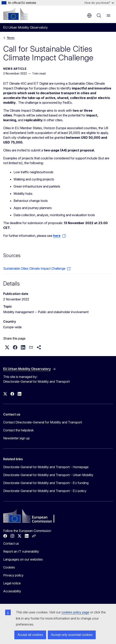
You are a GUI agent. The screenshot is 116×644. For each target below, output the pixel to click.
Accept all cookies (30, 635)
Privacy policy (13, 575)
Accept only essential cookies (72, 635)
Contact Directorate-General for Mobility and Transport (43, 422)
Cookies (9, 567)
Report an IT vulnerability (21, 551)
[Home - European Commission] (15, 14)
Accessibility (12, 591)
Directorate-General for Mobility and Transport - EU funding (46, 483)
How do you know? (99, 3)
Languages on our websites (23, 559)
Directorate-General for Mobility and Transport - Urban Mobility (48, 475)
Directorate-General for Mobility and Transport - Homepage (46, 467)
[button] (7, 347)
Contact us (11, 543)
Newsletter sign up (16, 438)
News (11, 38)
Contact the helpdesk (18, 430)
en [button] (89, 15)
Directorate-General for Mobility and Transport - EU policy (45, 491)
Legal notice (12, 583)
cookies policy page (75, 612)
